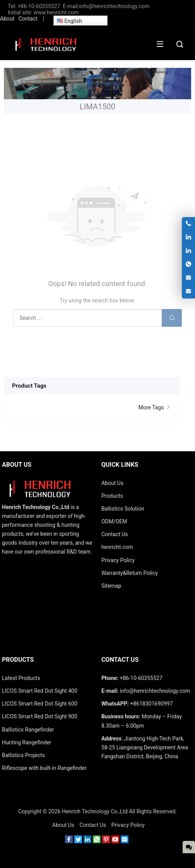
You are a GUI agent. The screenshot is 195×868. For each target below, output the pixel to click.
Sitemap (111, 586)
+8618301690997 (151, 704)
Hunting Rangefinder (27, 742)
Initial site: (21, 12)
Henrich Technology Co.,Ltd (95, 811)
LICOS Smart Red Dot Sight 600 (40, 704)
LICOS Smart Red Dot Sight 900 (40, 716)
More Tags (155, 407)
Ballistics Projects (23, 755)
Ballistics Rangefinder (28, 730)
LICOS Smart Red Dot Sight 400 (40, 691)
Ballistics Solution (123, 509)
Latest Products (21, 678)
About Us (63, 825)
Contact (28, 19)
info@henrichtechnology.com (115, 6)
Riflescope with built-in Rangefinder (44, 768)
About (7, 19)
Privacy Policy (128, 825)
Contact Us (93, 825)
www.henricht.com (56, 12)
